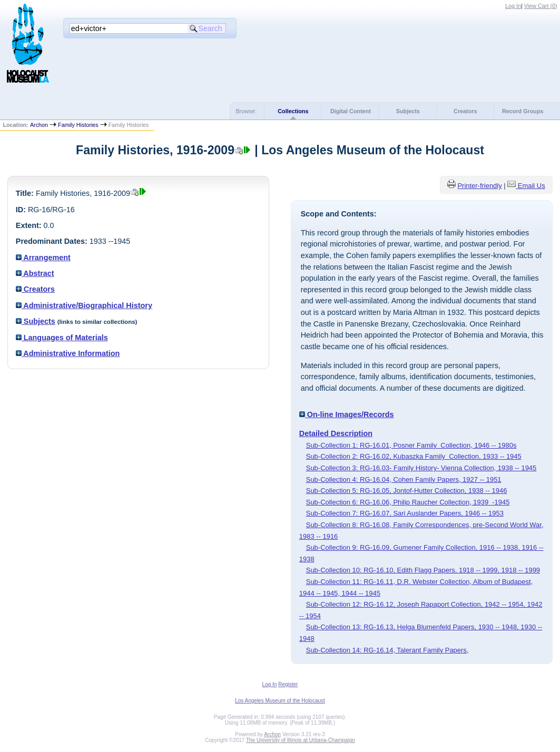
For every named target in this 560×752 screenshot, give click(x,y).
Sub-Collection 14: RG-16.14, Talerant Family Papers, (387, 650)
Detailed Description (336, 433)
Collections (293, 111)
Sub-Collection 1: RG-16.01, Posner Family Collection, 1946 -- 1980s (411, 445)
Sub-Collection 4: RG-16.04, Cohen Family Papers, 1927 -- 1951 (404, 479)
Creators (465, 111)
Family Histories (78, 125)
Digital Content (351, 111)
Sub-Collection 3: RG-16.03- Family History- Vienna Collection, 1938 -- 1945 (421, 468)
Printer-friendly (479, 186)
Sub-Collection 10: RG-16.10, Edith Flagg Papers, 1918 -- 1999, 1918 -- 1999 (423, 570)
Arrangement (43, 258)
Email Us (532, 186)
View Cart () (541, 6)
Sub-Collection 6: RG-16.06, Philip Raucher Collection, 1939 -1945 (408, 502)
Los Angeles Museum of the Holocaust (280, 701)
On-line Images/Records (347, 414)
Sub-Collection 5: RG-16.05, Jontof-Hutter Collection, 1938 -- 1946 (407, 491)
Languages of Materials (62, 338)
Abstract (35, 273)
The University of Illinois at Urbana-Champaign (301, 740)
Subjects (408, 111)
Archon (39, 125)
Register (288, 684)
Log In (513, 6)
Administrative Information (68, 353)
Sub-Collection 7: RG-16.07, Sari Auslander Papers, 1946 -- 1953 (405, 513)
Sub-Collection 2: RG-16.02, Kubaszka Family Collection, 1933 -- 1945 (414, 456)
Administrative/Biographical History (84, 305)
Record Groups (523, 111)
